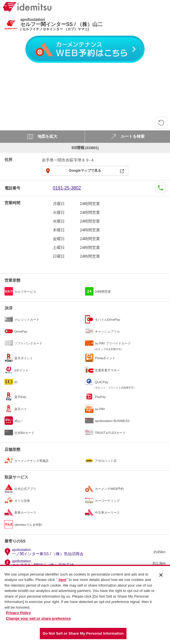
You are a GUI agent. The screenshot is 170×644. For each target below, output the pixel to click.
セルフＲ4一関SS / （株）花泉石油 (43, 563)
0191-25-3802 (67, 188)
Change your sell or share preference (38, 618)
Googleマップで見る (85, 171)
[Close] (161, 575)
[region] (85, 604)
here (62, 580)
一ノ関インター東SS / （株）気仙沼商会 (48, 552)
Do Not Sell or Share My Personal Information (83, 633)
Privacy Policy (18, 613)
